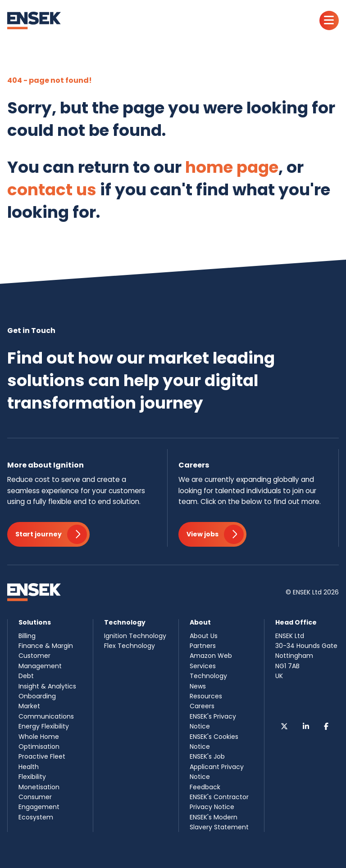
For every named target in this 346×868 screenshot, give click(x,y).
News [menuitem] (198, 686)
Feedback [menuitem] (205, 787)
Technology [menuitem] (208, 676)
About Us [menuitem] (204, 636)
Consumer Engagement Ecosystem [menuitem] (39, 807)
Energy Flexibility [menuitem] (44, 726)
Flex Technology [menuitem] (130, 646)
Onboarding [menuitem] (37, 696)
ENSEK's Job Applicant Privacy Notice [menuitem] (217, 767)
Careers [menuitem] (202, 706)
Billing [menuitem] (27, 636)
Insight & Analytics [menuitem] (47, 686)
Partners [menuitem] (203, 646)
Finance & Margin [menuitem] (46, 646)
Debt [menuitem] (26, 676)
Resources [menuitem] (206, 696)
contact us (52, 190)
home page (232, 167)
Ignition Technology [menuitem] (135, 636)
